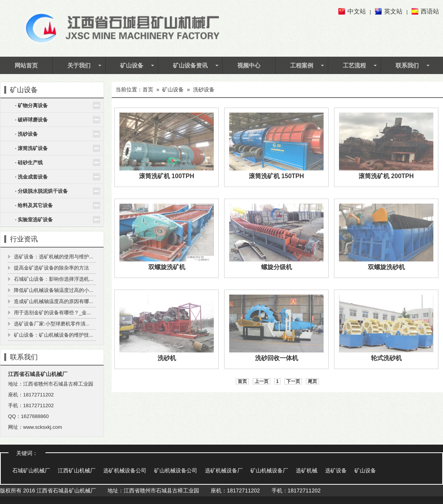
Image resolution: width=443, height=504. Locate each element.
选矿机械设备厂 (224, 470)
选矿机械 (307, 470)
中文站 (357, 11)
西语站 (430, 11)
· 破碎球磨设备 (31, 120)
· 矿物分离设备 (31, 105)
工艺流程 (354, 65)
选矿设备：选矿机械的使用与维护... (54, 257)
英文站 (393, 11)
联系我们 (407, 65)
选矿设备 (336, 470)
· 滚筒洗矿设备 (31, 148)
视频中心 (249, 65)
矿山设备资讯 (190, 65)
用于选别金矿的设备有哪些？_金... (52, 313)
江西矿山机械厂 (77, 470)
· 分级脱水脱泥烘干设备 (41, 191)
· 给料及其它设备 (34, 205)
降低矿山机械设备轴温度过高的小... (54, 290)
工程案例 (302, 65)
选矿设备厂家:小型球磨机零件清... (52, 324)
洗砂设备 (204, 89)
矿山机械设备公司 (176, 470)
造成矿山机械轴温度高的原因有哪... (54, 301)
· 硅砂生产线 (29, 163)
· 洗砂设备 (26, 134)
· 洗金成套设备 (31, 177)
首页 (148, 89)
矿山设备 (132, 65)
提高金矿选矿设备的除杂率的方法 (51, 268)
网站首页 (26, 65)
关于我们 (79, 65)
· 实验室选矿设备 (34, 220)
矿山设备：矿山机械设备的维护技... (54, 335)
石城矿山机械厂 (31, 470)
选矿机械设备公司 (125, 470)
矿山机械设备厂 (269, 470)
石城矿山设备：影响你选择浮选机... (54, 279)
